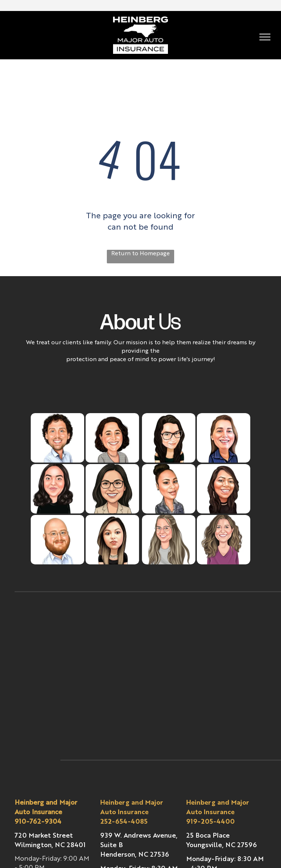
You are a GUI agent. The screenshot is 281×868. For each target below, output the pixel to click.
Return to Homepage (140, 254)
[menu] (265, 37)
